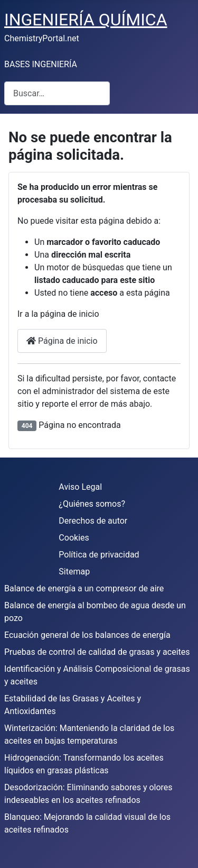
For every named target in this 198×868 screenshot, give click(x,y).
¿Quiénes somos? (92, 504)
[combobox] (57, 93)
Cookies (74, 538)
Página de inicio (62, 341)
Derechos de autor (93, 521)
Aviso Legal (80, 487)
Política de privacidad (99, 555)
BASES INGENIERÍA (41, 64)
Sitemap (74, 572)
